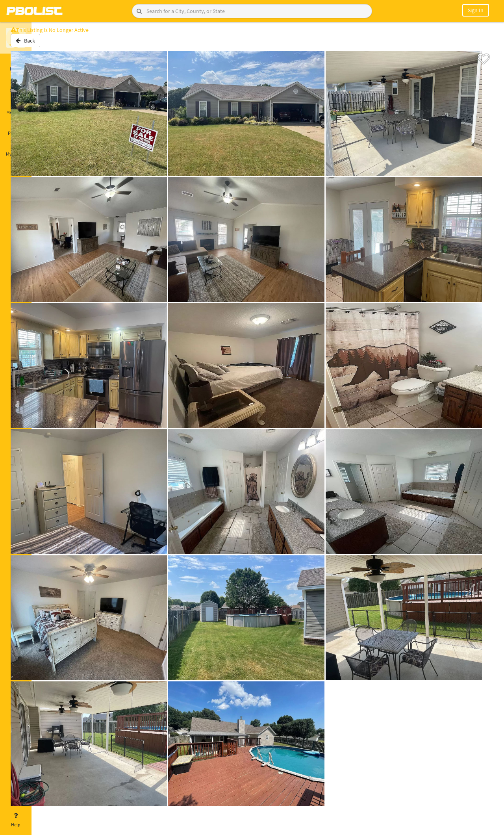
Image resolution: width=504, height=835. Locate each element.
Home (16, 64)
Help (16, 820)
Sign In (476, 10)
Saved (16, 86)
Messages (16, 108)
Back (52, 45)
